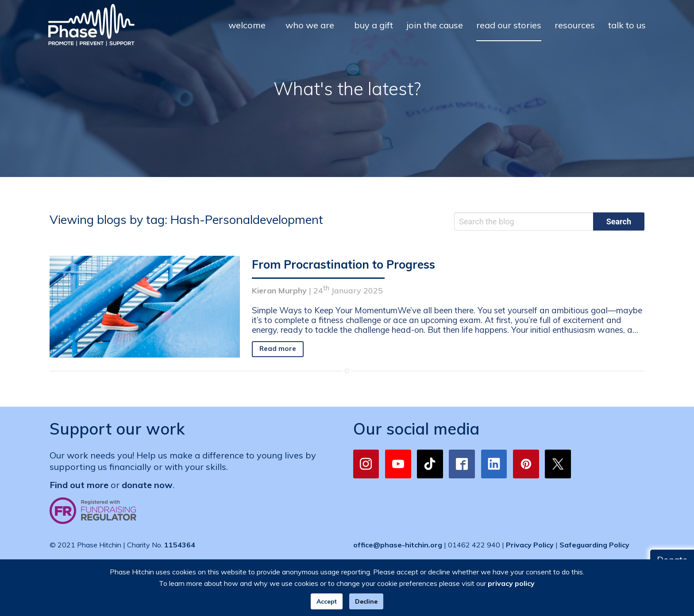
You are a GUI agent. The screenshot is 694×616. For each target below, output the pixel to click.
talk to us (627, 25)
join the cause (435, 25)
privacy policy (511, 583)
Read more (278, 348)
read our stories (509, 25)
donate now (147, 485)
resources (575, 25)
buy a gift (374, 25)
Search (619, 221)
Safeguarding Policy (594, 545)
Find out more (79, 485)
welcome (247, 25)
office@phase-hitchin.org (398, 545)
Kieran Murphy (279, 291)
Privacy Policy (530, 545)
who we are (310, 25)
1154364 (180, 545)
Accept (327, 601)
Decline (366, 601)
